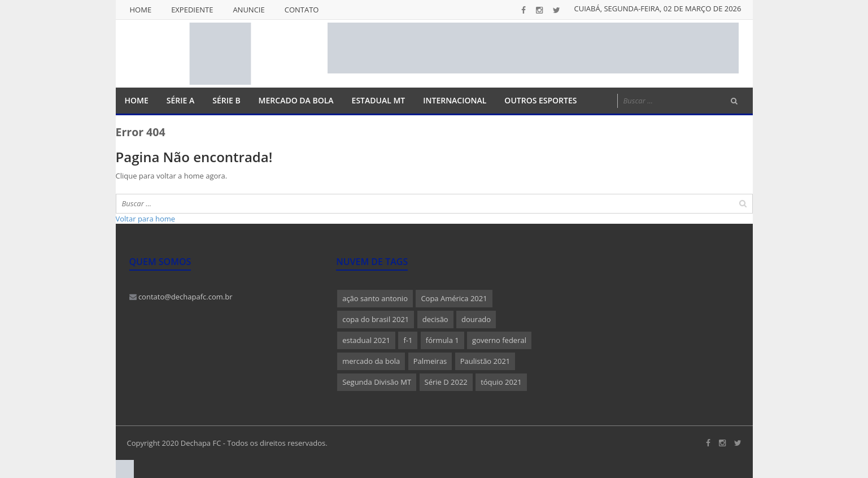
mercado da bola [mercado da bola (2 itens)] (371, 361)
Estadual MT (379, 100)
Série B (226, 100)
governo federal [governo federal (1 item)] (499, 340)
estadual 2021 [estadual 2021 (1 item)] (366, 340)
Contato (302, 10)
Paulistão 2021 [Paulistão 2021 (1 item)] (485, 361)
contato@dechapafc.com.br (181, 297)
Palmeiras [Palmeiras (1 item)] (430, 361)
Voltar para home (146, 219)
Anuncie (248, 10)
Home (141, 10)
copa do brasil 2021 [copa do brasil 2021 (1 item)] (376, 319)
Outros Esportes (540, 100)
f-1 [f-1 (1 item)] (408, 340)
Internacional (455, 100)
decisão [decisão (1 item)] (435, 319)
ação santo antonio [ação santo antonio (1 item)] (375, 298)
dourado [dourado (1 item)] (476, 319)
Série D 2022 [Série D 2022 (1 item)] (446, 382)
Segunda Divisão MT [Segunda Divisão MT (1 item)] (377, 382)
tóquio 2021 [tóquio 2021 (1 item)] (501, 382)
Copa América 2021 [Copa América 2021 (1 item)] (454, 298)
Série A (180, 100)
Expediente (192, 10)
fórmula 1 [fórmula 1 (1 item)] (442, 340)
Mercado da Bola (296, 100)
